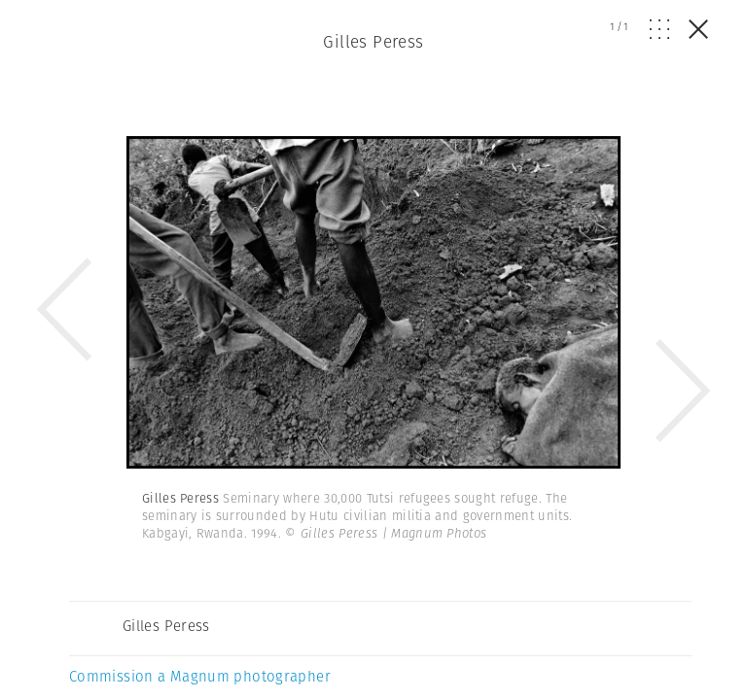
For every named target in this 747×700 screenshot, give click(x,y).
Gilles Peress (373, 42)
